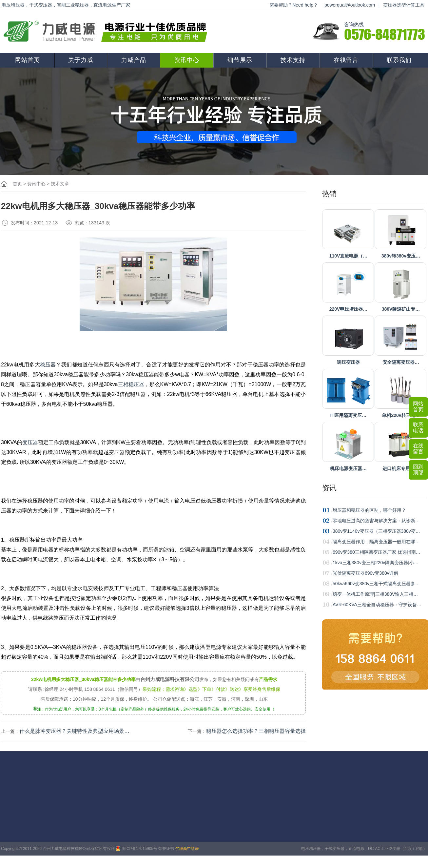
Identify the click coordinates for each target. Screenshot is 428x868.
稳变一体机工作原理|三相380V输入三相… (375, 594)
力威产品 (134, 60)
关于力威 (81, 60)
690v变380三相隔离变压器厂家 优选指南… (377, 552)
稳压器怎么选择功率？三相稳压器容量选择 (256, 731)
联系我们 (399, 60)
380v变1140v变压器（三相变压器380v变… (376, 531)
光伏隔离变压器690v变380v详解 (366, 573)
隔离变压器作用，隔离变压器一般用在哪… (376, 542)
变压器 (30, 442)
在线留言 (346, 60)
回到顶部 (418, 470)
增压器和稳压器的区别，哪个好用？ (369, 510)
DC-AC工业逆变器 (384, 849)
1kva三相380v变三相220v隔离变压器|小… (376, 563)
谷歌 (419, 849)
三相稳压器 (131, 384)
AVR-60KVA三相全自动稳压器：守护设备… (377, 605)
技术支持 (293, 60)
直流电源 (356, 849)
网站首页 (28, 60)
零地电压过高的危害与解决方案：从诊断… (376, 521)
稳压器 (48, 365)
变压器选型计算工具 (404, 5)
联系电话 (418, 428)
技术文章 (60, 184)
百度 (408, 849)
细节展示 (240, 60)
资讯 (329, 488)
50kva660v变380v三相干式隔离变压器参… (376, 584)
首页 (17, 184)
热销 (329, 194)
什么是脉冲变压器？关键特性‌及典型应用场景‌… (74, 731)
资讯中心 (187, 60)
